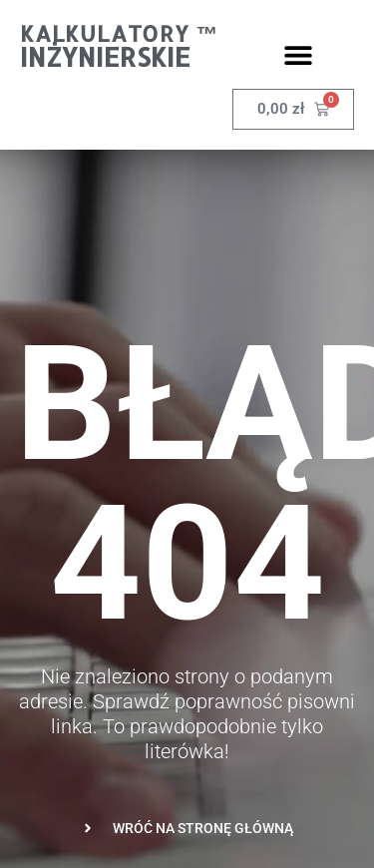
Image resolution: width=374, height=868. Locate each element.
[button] (299, 54)
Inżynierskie (105, 56)
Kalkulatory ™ (119, 33)
